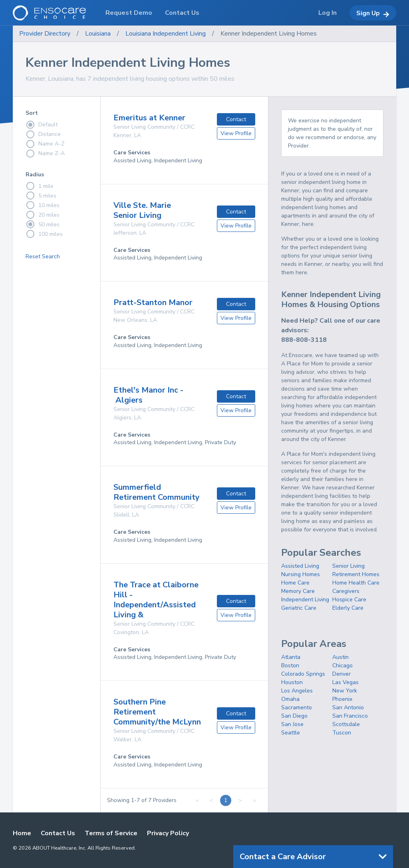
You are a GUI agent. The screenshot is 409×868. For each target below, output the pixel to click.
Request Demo (129, 13)
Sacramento (297, 707)
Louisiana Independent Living (166, 34)
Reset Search (43, 256)
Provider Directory (45, 34)
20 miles (43, 215)
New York (345, 691)
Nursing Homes (301, 574)
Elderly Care (348, 608)
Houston (292, 682)
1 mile (40, 186)
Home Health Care (356, 583)
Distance (43, 134)
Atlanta (291, 657)
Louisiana (98, 34)
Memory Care (298, 591)
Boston (290, 665)
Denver (341, 674)
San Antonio (348, 707)
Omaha (290, 699)
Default (42, 125)
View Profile (236, 133)
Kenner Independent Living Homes (269, 34)
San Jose (292, 724)
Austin (341, 657)
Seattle (291, 733)
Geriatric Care (299, 608)
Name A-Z (45, 144)
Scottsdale (346, 724)
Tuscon (342, 733)
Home (22, 833)
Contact (236, 119)
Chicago (342, 665)
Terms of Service (111, 833)
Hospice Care (349, 600)
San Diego (294, 716)
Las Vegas (345, 682)
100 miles (44, 234)
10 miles (43, 205)
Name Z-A (45, 154)
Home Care (295, 583)
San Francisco (350, 716)
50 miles (43, 224)
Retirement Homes (356, 574)
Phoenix (342, 699)
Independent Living (305, 600)
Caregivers (346, 591)
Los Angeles (297, 691)
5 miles (41, 196)
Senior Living (348, 566)
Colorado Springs (303, 674)
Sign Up (373, 13)
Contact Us (58, 833)
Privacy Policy (168, 833)
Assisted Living (300, 566)
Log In (328, 13)
